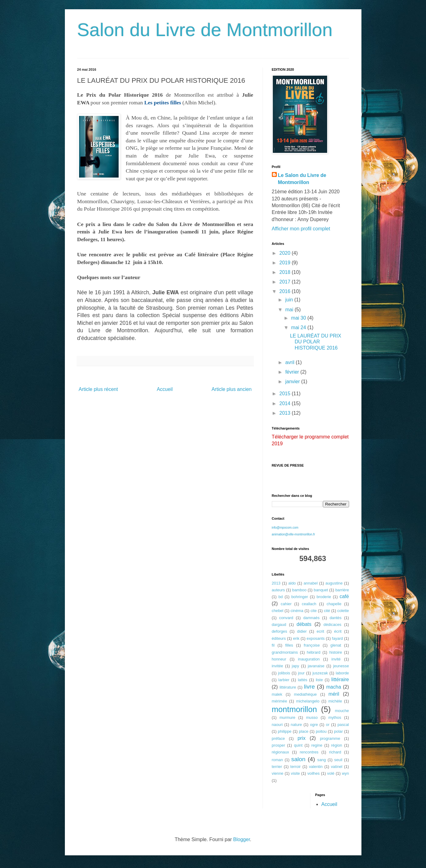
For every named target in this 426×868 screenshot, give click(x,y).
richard (335, 752)
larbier (284, 680)
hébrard (314, 652)
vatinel (337, 767)
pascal (343, 725)
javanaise (316, 666)
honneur (279, 659)
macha (334, 687)
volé (331, 773)
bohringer (300, 597)
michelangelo (308, 701)
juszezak (320, 673)
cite (314, 611)
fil (273, 645)
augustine (334, 583)
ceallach (309, 604)
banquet (321, 590)
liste (319, 680)
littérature (288, 687)
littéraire (340, 679)
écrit (338, 631)
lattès (303, 680)
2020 (285, 253)
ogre (314, 725)
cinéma (297, 611)
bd (280, 597)
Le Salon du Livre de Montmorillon (302, 179)
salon (298, 759)
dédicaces (332, 625)
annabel (311, 583)
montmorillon (295, 709)
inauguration (309, 659)
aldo (292, 583)
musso (312, 717)
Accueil (165, 389)
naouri (277, 725)
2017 (285, 282)
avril (290, 362)
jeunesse (341, 666)
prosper (278, 745)
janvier (293, 382)
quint (298, 745)
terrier (277, 767)
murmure (287, 717)
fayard (337, 638)
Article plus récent (98, 389)
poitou (321, 731)
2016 (285, 291)
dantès (335, 618)
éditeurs (279, 638)
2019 (285, 263)
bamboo (299, 590)
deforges (280, 631)
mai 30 (299, 318)
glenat (336, 645)
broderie (324, 597)
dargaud (279, 625)
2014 (285, 403)
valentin (316, 767)
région (337, 745)
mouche (342, 711)
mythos (335, 717)
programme (330, 738)
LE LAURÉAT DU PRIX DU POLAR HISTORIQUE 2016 (316, 342)
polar (338, 731)
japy (295, 666)
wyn (346, 773)
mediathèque (305, 694)
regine (317, 745)
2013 (285, 413)
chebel (278, 611)
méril (334, 694)
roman (277, 760)
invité (336, 659)
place (304, 731)
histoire (336, 652)
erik (296, 638)
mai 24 (299, 327)
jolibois (284, 673)
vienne (278, 773)
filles (289, 645)
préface (278, 738)
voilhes (314, 773)
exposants (316, 638)
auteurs (278, 590)
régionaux (280, 752)
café (344, 596)
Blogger (242, 839)
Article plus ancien (232, 389)
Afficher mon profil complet (301, 229)
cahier (286, 604)
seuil (338, 760)
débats (304, 624)
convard (286, 618)
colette (343, 611)
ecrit (320, 631)
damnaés (312, 618)
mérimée (280, 701)
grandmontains (285, 652)
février (293, 372)
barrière (342, 590)
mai (290, 310)
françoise (312, 645)
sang (322, 760)
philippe (285, 731)
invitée (278, 666)
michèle (335, 701)
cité (327, 611)
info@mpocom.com (285, 528)
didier (302, 631)
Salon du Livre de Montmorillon (205, 30)
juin (290, 300)
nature (296, 725)
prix (302, 738)
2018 (285, 272)
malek (277, 694)
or (328, 725)
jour (301, 673)
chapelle (334, 604)
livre (309, 687)
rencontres (309, 752)
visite (295, 773)
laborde (342, 673)
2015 (285, 394)
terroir (295, 767)
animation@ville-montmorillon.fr (293, 534)
